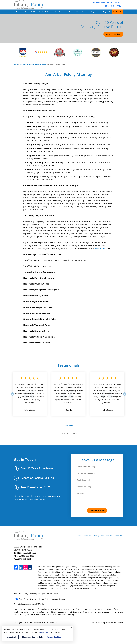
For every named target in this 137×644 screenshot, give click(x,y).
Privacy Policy (99, 536)
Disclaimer (88, 536)
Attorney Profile (29, 12)
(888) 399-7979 (113, 6)
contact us (100, 248)
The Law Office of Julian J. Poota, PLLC (45, 623)
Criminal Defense (45, 12)
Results (85, 12)
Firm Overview (60, 12)
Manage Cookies (58, 599)
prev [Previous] (12, 396)
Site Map (109, 536)
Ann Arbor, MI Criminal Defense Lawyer (33, 64)
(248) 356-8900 (27, 556)
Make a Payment (104, 12)
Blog (93, 12)
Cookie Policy (44, 599)
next (125, 396)
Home (18, 12)
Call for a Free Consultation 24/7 (107, 3)
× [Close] (71, 628)
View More (68, 426)
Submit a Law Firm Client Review (69, 434)
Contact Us (117, 12)
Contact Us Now (113, 34)
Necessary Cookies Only (32, 637)
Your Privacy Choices (25, 599)
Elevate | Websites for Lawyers (107, 623)
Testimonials (74, 12)
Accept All (11, 637)
